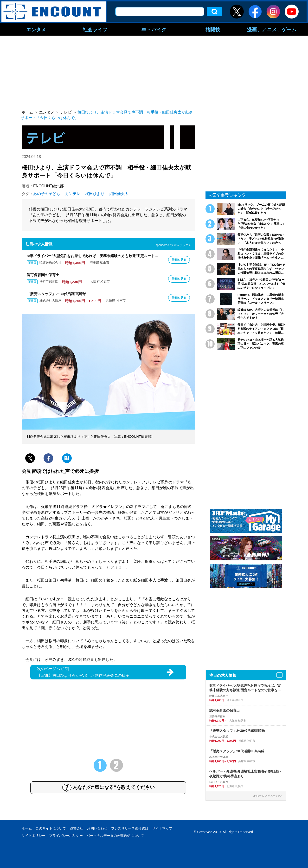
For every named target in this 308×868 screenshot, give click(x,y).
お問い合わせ (97, 828)
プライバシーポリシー (66, 836)
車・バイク (154, 29)
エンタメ (36, 29)
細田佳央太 (119, 194)
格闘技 (213, 29)
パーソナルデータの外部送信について (115, 836)
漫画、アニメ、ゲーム (272, 29)
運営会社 (77, 828)
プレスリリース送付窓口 (130, 828)
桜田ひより (95, 194)
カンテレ (73, 194)
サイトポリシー (33, 836)
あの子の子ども (47, 194)
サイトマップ (162, 828)
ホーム (27, 828)
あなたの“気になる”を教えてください (108, 788)
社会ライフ (95, 29)
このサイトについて (51, 828)
